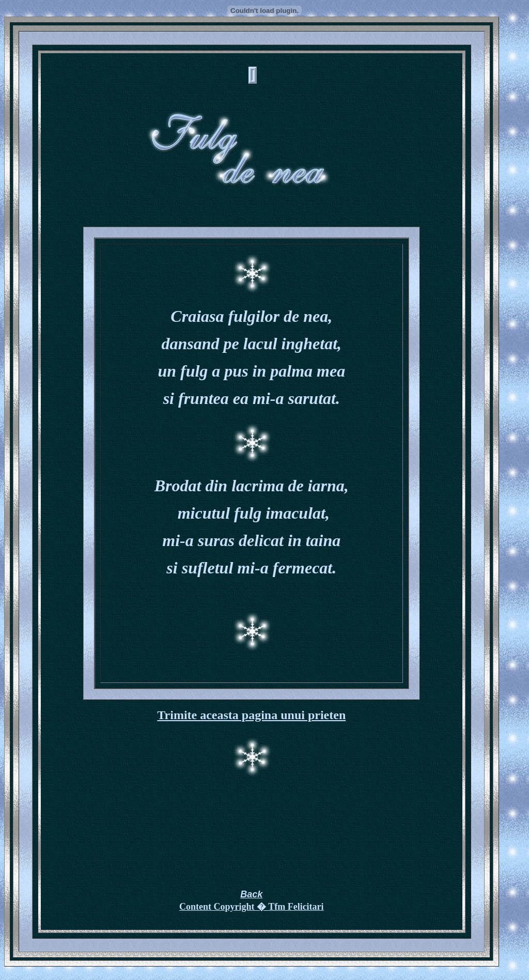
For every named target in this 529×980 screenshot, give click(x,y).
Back (251, 894)
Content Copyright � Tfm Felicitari (252, 907)
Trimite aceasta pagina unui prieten (251, 715)
